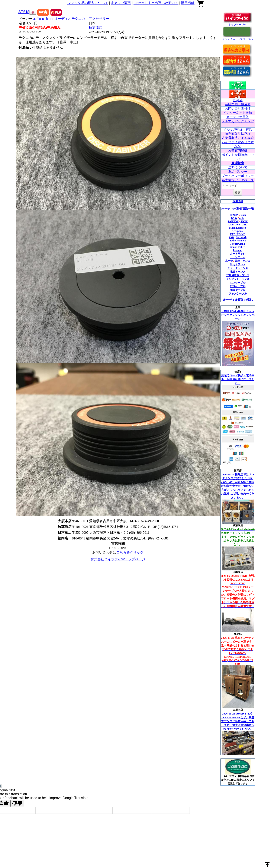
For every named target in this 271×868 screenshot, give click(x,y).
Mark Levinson (238, 228)
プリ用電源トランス (238, 275)
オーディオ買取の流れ (238, 300)
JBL (245, 225)
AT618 (24, 12)
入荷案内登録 (238, 151)
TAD (231, 237)
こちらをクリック (130, 552)
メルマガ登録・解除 (238, 130)
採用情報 (188, 3)
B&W (234, 218)
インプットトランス (238, 279)
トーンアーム (238, 257)
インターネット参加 (238, 113)
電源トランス (238, 272)
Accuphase (238, 231)
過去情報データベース (238, 180)
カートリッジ (238, 254)
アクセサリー (99, 19)
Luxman (238, 250)
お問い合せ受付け (238, 108)
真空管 (229, 261)
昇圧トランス (242, 261)
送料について (238, 167)
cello (242, 218)
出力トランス (238, 264)
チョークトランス (238, 268)
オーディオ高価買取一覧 (238, 209)
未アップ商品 (121, 3)
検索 (238, 193)
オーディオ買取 (238, 117)
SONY (244, 221)
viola (243, 215)
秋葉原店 (96, 28)
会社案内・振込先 (238, 104)
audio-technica (59, 19)
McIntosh (241, 237)
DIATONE (234, 225)
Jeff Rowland (238, 244)
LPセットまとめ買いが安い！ (156, 3)
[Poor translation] (17, 803)
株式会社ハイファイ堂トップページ (118, 559)
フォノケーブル (238, 294)
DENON (234, 215)
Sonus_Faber (238, 247)
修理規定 (238, 163)
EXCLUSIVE (238, 234)
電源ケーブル (238, 290)
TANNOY (233, 221)
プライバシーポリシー (238, 176)
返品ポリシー (238, 172)
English (238, 100)
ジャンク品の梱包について (88, 3)
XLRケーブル (238, 286)
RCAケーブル (238, 283)
